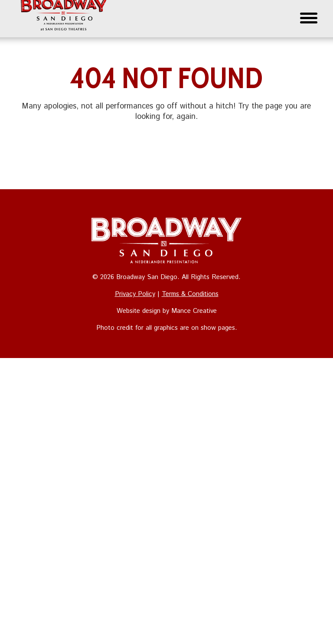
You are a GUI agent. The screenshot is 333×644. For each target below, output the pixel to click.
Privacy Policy (135, 294)
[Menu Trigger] (309, 17)
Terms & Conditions (190, 294)
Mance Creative (194, 311)
